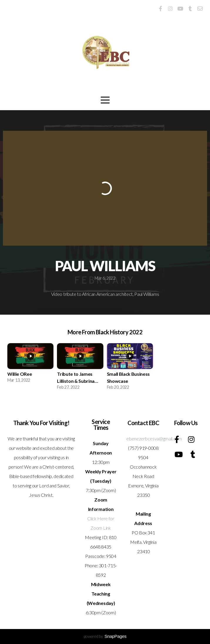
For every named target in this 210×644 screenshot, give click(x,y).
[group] (30, 365)
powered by (105, 636)
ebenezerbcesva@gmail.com (154, 438)
